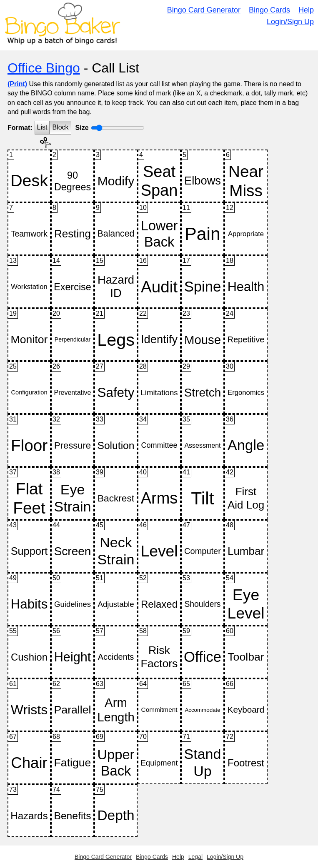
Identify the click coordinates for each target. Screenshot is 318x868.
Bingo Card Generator (204, 10)
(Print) (17, 84)
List (42, 127)
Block (60, 127)
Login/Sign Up (290, 22)
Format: (20, 128)
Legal (195, 857)
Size (82, 128)
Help (306, 10)
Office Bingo (44, 68)
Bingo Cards (269, 10)
